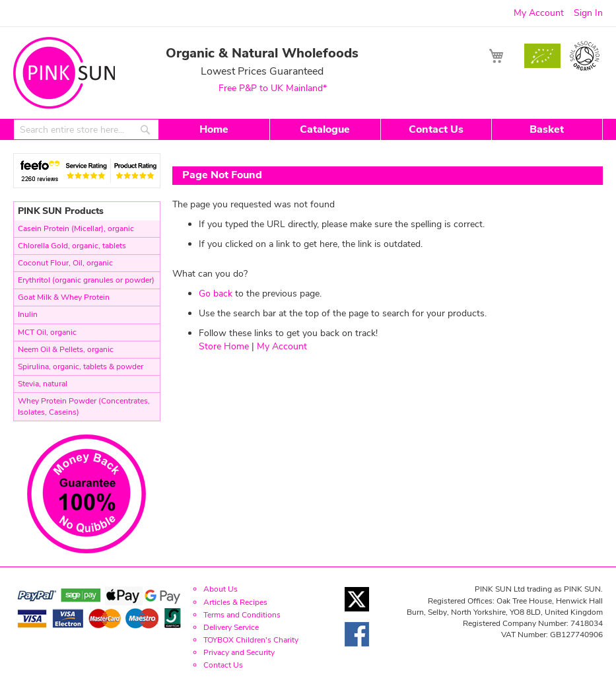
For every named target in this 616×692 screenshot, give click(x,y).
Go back (216, 294)
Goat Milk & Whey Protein (64, 297)
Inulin (28, 314)
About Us (221, 589)
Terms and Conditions (242, 615)
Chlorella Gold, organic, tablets (72, 246)
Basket (547, 129)
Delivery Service (231, 627)
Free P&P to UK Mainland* (273, 88)
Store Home (224, 346)
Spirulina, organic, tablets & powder (81, 366)
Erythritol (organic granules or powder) (86, 280)
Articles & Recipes (235, 602)
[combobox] (86, 129)
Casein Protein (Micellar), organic (76, 228)
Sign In (588, 13)
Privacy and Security (239, 652)
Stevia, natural (43, 384)
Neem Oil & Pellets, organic (66, 349)
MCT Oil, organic (47, 332)
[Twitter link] (357, 615)
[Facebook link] (357, 650)
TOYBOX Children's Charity (251, 640)
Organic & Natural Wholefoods (262, 52)
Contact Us (436, 129)
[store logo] (64, 73)
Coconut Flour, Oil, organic (65, 263)
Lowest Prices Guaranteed (262, 71)
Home (214, 129)
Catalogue (325, 129)
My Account (539, 13)
